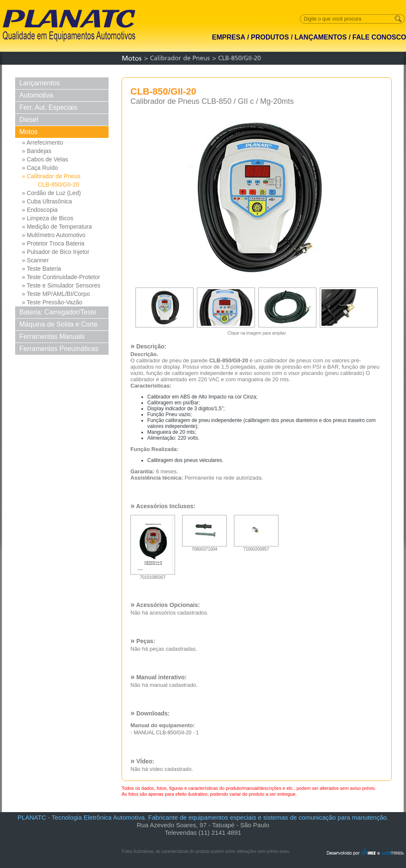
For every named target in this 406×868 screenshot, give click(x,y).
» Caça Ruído (40, 168)
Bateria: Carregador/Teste (58, 312)
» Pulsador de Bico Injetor (56, 252)
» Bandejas (37, 151)
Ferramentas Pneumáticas (59, 349)
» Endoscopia (40, 210)
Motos (29, 132)
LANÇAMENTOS (321, 37)
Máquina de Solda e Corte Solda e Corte (58, 326)
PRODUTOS (270, 37)
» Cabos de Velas (45, 159)
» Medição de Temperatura (57, 227)
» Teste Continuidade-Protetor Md (61, 277)
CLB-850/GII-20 (58, 185)
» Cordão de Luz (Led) (51, 193)
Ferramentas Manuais (52, 336)
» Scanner (35, 260)
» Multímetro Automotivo (54, 235)
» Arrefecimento (42, 142)
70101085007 (153, 576)
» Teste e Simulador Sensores (61, 285)
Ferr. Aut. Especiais (48, 107)
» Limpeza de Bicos (48, 218)
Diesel (29, 120)
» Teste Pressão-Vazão (52, 302)
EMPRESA (229, 37)
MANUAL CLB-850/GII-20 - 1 (166, 733)
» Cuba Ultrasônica (47, 201)
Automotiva (36, 95)
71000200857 (256, 547)
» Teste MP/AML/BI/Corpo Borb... (56, 294)
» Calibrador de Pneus (51, 176)
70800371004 (204, 547)
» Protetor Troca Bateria (53, 243)
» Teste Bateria (41, 269)
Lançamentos (40, 83)
